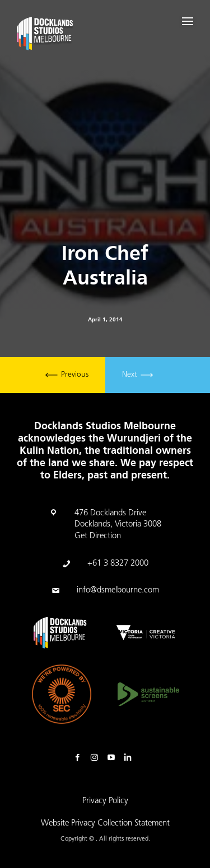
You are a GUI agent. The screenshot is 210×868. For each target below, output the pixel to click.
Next (137, 375)
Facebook (80, 758)
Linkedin (130, 758)
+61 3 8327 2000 (118, 564)
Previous (67, 375)
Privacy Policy (105, 801)
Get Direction (98, 536)
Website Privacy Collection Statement (105, 824)
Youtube (114, 758)
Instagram (97, 758)
